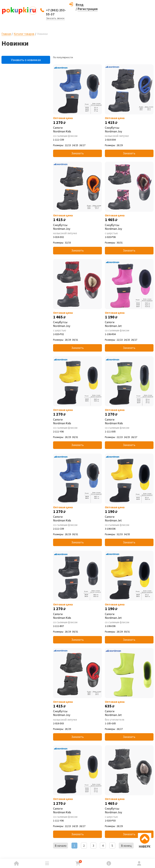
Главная (6, 34)
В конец (126, 846)
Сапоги (77, 129)
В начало (61, 846)
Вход (80, 5)
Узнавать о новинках (26, 60)
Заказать (77, 153)
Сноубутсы (129, 129)
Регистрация (88, 9)
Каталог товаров (24, 34)
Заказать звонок (55, 18)
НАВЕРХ (145, 846)
